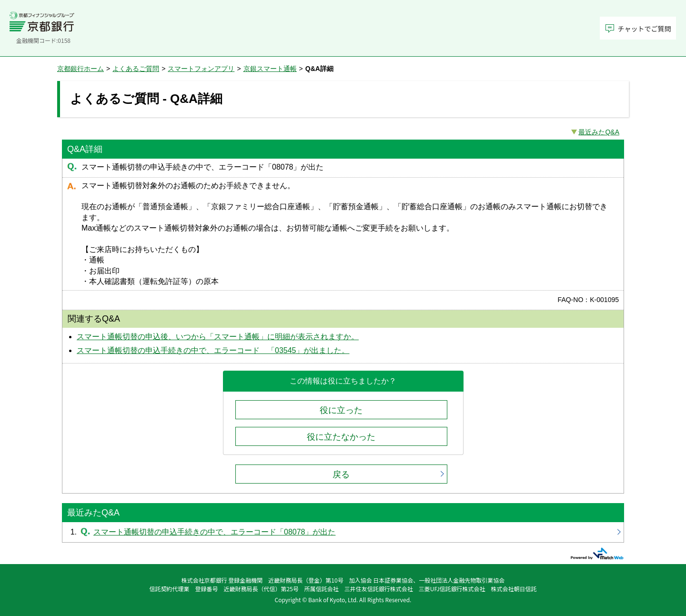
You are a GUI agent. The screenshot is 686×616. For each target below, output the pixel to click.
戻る (341, 475)
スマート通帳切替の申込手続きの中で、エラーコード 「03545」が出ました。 (213, 350)
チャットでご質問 (645, 29)
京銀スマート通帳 (270, 69)
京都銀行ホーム (81, 69)
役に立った (341, 410)
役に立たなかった (341, 437)
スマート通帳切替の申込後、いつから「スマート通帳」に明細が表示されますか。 (218, 337)
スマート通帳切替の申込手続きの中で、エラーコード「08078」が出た (343, 532)
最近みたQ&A (599, 132)
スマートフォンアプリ (201, 69)
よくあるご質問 (136, 69)
